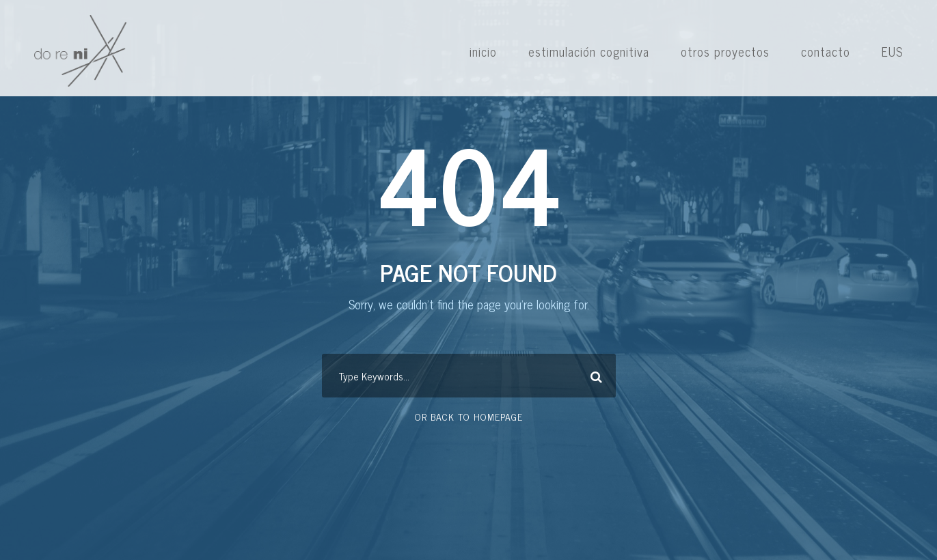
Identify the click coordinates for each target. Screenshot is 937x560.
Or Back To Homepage (469, 416)
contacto (826, 51)
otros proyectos (725, 51)
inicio (483, 51)
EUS (892, 51)
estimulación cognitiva (589, 51)
